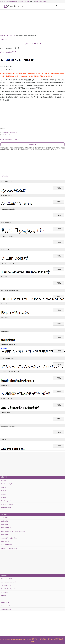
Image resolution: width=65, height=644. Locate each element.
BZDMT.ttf (4, 491)
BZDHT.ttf (4, 494)
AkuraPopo (4, 596)
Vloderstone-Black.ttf (6, 606)
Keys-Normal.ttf (5, 602)
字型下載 (38, 1)
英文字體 (10, 35)
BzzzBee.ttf (4, 487)
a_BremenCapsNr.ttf (32, 43)
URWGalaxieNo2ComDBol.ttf (8, 582)
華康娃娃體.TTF (5, 521)
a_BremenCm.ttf (8, 135)
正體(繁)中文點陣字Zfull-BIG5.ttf (9, 548)
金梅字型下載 (56, 639)
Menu (60, 4)
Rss (1, 1)
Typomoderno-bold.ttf (6, 609)
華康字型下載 (48, 639)
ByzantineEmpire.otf (6, 501)
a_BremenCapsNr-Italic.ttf (10, 132)
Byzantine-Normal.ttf (6, 508)
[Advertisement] (32, 22)
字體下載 (44, 1)
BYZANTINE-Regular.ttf (7, 504)
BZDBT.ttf (4, 497)
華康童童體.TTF (5, 535)
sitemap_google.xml (12, 1)
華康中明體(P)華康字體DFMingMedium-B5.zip (13, 531)
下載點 (59, 188)
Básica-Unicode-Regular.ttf (7, 484)
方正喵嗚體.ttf (5, 518)
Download (33, 144)
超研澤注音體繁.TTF (6, 545)
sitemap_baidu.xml (24, 1)
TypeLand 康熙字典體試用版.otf (9, 538)
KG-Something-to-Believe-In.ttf (9, 599)
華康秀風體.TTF (5, 525)
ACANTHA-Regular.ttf (7, 579)
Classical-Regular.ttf (6, 585)
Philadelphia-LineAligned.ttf (8, 589)
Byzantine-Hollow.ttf (6, 511)
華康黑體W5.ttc (5, 541)
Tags (4, 1)
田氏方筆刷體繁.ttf (6, 528)
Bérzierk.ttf (4, 481)
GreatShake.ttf (4, 592)
